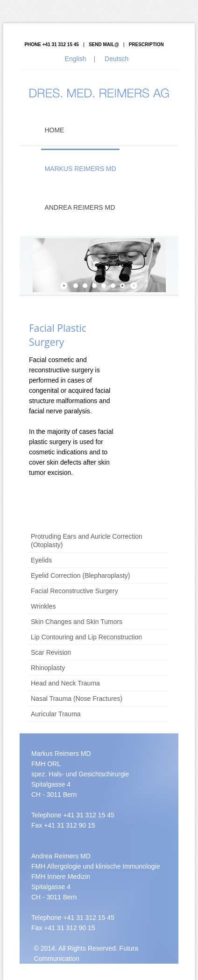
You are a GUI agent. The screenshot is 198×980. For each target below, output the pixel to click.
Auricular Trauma (56, 714)
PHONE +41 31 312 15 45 (51, 45)
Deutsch (117, 59)
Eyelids (41, 560)
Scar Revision (51, 652)
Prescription (146, 45)
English (76, 59)
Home (54, 130)
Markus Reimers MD (80, 169)
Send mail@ (104, 45)
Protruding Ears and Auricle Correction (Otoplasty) (87, 541)
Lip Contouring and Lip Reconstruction (86, 637)
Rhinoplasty (48, 668)
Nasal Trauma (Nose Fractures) (77, 699)
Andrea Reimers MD (80, 207)
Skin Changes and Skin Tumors (77, 622)
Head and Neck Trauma (65, 683)
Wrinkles (43, 606)
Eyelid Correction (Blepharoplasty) (80, 576)
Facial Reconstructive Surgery (74, 591)
